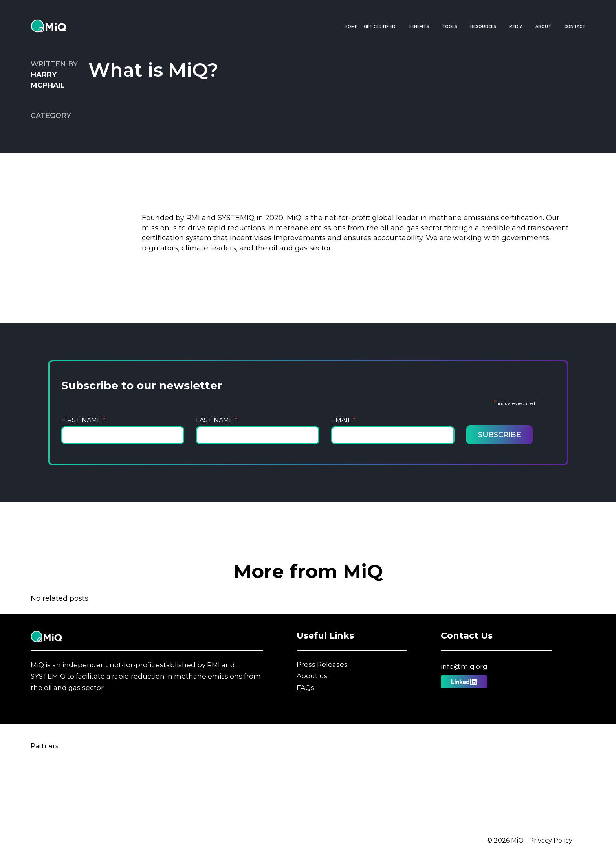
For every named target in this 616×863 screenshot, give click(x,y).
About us (312, 676)
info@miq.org (464, 666)
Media (516, 27)
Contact (575, 27)
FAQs (305, 688)
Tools (450, 27)
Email (343, 420)
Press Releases (322, 664)
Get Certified (380, 27)
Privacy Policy (551, 840)
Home (351, 27)
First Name (83, 420)
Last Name (217, 420)
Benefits (419, 27)
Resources (483, 27)
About (543, 27)
